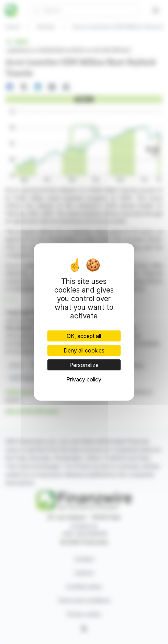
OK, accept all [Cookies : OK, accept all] (84, 336)
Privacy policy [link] (84, 379)
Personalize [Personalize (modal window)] (84, 365)
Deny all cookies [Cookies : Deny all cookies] (84, 350)
